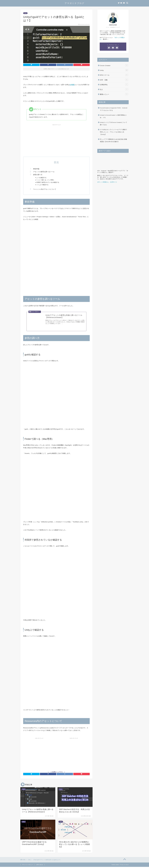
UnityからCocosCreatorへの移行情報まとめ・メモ (113, 116)
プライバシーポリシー (28, 866)
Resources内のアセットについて (45, 189)
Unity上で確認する (42, 185)
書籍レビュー (114, 94)
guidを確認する (41, 178)
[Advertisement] (56, 140)
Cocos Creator (114, 65)
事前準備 (36, 169)
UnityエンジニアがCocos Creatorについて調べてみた (114, 124)
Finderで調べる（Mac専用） (46, 180)
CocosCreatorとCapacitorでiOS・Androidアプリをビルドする (114, 109)
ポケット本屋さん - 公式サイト (107, 182)
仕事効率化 (114, 84)
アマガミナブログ (74, 3)
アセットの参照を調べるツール (44, 172)
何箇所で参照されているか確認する (48, 182)
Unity (25, 13)
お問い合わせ (40, 866)
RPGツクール (114, 75)
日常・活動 (114, 80)
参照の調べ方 (38, 175)
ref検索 (72, 85)
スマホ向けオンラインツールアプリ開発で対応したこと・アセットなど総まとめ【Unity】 (114, 132)
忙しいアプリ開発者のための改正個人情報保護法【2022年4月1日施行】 (114, 140)
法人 (114, 89)
